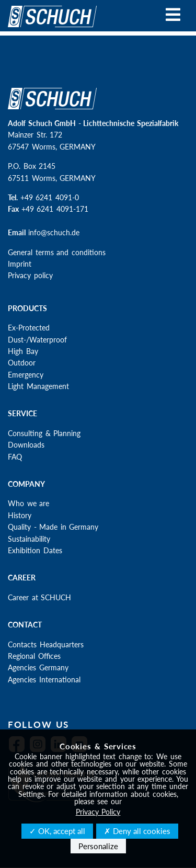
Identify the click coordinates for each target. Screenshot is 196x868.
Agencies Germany (38, 667)
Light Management (38, 386)
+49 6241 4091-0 (50, 197)
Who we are (28, 503)
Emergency (26, 375)
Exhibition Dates (35, 550)
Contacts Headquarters (46, 644)
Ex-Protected (29, 328)
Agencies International (44, 679)
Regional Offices (34, 656)
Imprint (20, 264)
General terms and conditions (57, 252)
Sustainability (29, 539)
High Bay (23, 351)
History (20, 515)
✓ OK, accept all (57, 831)
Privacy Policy (98, 812)
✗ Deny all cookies (137, 831)
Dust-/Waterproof (37, 340)
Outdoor (22, 363)
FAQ (15, 457)
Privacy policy (30, 275)
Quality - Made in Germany (53, 527)
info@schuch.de (54, 232)
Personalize (98, 846)
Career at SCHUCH (39, 597)
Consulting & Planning (44, 433)
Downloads (26, 445)
